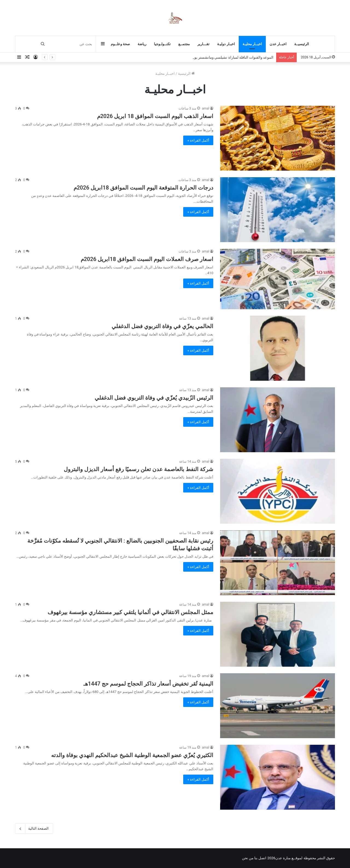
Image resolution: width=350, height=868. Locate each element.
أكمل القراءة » (198, 140)
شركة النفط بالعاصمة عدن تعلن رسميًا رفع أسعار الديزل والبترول (138, 469)
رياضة (142, 44)
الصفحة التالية (34, 829)
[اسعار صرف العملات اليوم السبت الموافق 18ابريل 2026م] (278, 279)
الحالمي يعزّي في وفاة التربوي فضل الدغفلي (162, 326)
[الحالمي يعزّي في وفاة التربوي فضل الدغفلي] (278, 348)
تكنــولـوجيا (162, 44)
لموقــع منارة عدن (289, 858)
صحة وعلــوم (120, 44)
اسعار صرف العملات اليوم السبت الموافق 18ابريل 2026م (147, 259)
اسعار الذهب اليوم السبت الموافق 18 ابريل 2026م (155, 116)
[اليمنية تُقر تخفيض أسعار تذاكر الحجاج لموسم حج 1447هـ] (278, 706)
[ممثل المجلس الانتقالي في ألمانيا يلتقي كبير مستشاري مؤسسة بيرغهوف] (278, 634)
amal (206, 108)
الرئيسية (186, 74)
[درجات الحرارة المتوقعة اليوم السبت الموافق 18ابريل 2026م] (278, 210)
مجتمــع (184, 44)
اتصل (262, 858)
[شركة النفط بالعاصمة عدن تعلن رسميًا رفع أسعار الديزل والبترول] (278, 491)
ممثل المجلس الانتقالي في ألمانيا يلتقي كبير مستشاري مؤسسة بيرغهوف (130, 612)
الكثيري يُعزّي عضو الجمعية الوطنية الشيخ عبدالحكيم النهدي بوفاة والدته (132, 755)
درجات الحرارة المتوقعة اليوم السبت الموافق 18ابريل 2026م (143, 188)
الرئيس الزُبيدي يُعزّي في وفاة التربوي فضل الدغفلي (154, 398)
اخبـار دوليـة (226, 44)
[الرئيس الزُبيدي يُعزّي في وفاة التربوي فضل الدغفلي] (278, 420)
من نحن (248, 858)
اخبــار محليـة (252, 44)
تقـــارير (203, 44)
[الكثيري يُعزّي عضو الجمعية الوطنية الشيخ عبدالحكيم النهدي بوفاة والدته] (278, 777)
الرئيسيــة (302, 44)
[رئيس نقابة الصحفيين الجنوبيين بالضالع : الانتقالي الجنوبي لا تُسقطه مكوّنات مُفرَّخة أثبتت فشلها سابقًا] (278, 563)
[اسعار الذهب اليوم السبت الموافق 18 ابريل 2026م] (278, 138)
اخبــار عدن (278, 44)
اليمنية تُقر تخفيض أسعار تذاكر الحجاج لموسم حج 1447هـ (148, 684)
